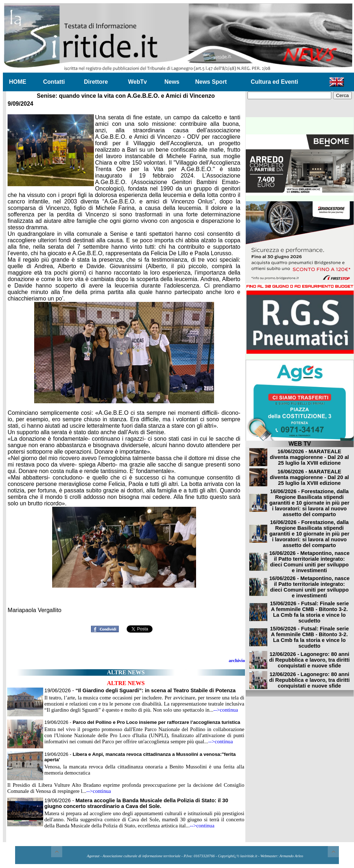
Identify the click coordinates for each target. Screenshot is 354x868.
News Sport (211, 82)
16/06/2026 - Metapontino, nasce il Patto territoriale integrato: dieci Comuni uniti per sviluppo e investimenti (309, 562)
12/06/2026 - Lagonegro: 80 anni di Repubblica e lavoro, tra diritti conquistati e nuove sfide (309, 660)
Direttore (96, 82)
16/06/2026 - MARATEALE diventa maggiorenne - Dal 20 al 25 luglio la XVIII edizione (309, 457)
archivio (237, 660)
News (172, 82)
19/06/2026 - (140, 690)
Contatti (54, 82)
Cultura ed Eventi (274, 82)
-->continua (226, 710)
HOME (18, 82)
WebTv (137, 82)
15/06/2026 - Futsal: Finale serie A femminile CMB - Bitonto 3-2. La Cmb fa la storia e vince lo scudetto (309, 612)
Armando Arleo (291, 856)
